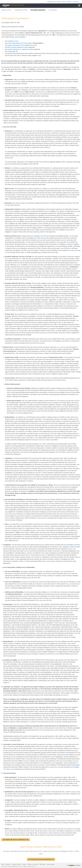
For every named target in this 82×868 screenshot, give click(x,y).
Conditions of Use (13, 41)
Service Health (50, 864)
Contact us (8, 864)
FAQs (66, 407)
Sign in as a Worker (66, 2)
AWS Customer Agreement (15, 47)
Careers (24, 864)
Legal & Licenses (6, 10)
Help (3, 864)
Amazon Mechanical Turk (13, 866)
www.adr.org (45, 714)
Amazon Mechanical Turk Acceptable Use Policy (22, 45)
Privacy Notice (53, 10)
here (19, 205)
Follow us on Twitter (33, 864)
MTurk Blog (42, 864)
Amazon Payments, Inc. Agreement (18, 49)
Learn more (76, 2)
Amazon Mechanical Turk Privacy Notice (20, 43)
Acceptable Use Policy (21, 10)
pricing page (11, 51)
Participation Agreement (38, 10)
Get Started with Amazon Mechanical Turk (16, 839)
